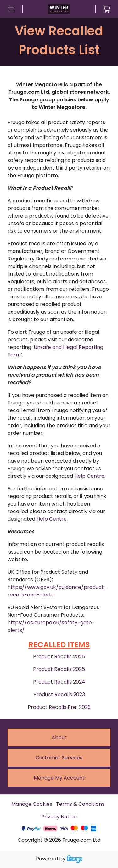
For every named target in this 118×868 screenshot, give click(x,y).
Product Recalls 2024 (59, 682)
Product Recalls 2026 (59, 657)
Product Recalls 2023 (59, 694)
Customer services (59, 758)
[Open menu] (11, 9)
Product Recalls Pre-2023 (59, 707)
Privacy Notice (59, 817)
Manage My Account (59, 778)
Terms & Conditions (80, 804)
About (59, 737)
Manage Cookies (32, 804)
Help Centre (89, 476)
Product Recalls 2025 (59, 669)
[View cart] (107, 9)
